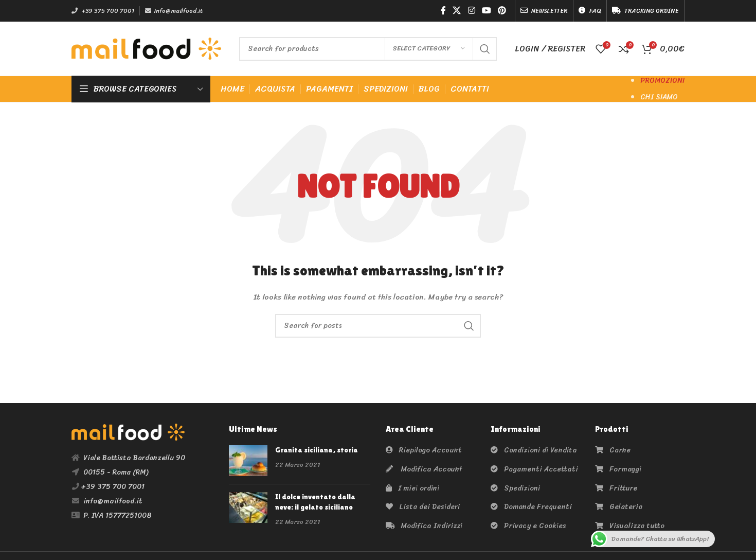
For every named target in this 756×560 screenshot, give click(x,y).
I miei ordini (412, 488)
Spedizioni (515, 488)
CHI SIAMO (659, 97)
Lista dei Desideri (423, 507)
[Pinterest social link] (502, 11)
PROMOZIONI (662, 81)
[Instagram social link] (471, 11)
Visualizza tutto (630, 526)
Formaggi (618, 469)
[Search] (368, 49)
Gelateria (619, 507)
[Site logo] (146, 48)
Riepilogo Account (424, 450)
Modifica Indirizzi (424, 526)
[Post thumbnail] (248, 461)
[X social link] (457, 11)
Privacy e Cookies (528, 526)
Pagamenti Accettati (534, 469)
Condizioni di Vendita (534, 450)
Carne (613, 450)
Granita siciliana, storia (317, 450)
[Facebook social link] (443, 11)
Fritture (616, 488)
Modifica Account (424, 469)
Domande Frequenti (531, 507)
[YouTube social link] (486, 11)
